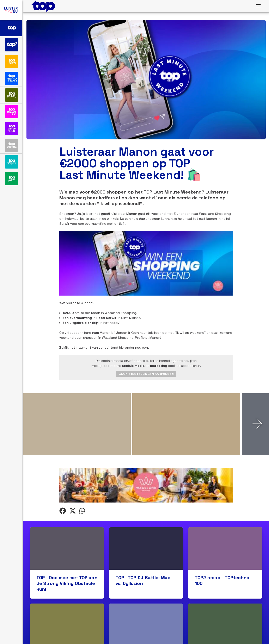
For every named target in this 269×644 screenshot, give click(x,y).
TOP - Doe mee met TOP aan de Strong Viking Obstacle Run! (67, 452)
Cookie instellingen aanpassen (146, 278)
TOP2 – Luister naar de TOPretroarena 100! (140, 526)
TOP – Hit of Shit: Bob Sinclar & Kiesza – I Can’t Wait (63, 529)
